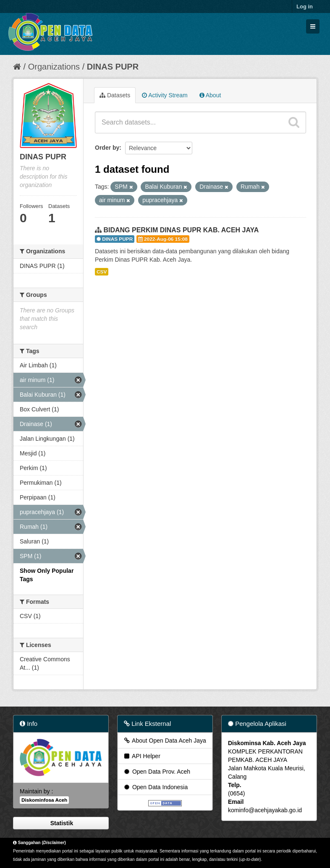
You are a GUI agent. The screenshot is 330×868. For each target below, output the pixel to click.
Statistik (61, 823)
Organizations (54, 67)
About (210, 95)
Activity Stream (165, 95)
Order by (107, 148)
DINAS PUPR (113, 67)
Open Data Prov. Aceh (157, 772)
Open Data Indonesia (155, 787)
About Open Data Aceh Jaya (165, 741)
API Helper (142, 756)
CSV (102, 272)
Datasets (115, 95)
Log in (305, 6)
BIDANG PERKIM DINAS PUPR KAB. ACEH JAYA (181, 230)
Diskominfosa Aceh (44, 800)
